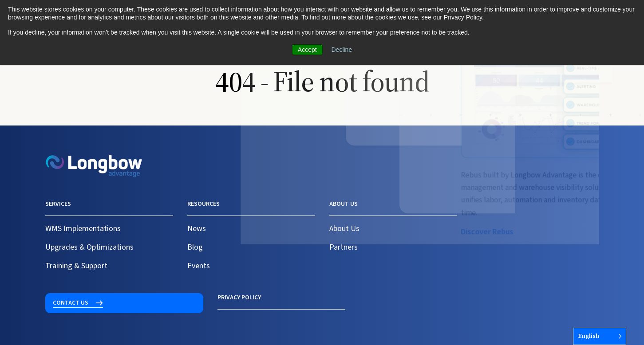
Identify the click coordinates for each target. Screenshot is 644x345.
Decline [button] (342, 50)
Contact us (497, 209)
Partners (344, 247)
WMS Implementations (83, 229)
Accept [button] (307, 50)
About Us (344, 229)
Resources (203, 204)
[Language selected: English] (600, 336)
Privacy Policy (67, 298)
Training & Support (76, 266)
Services (58, 204)
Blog (195, 247)
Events (199, 266)
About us (344, 204)
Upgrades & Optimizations (89, 247)
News (197, 229)
